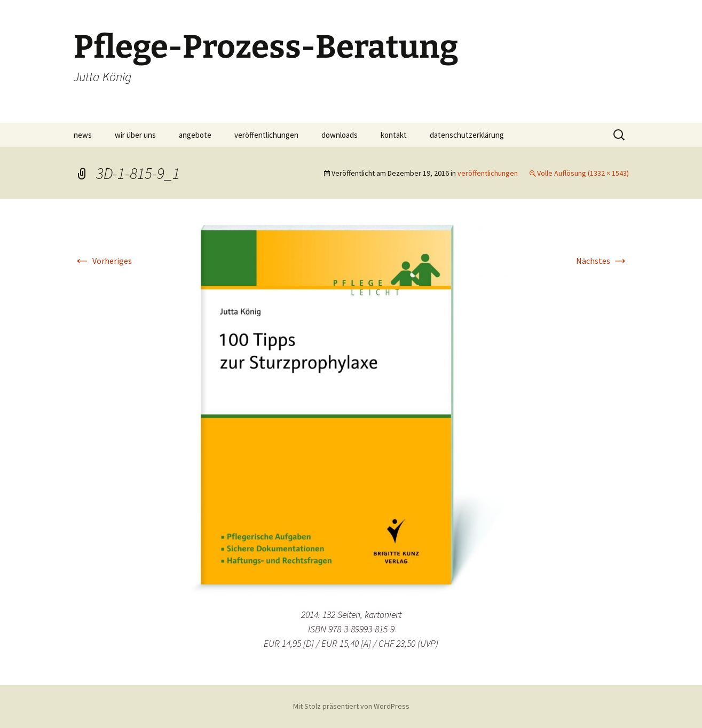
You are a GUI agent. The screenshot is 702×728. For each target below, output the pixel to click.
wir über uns (135, 135)
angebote (195, 135)
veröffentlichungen (266, 135)
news (83, 135)
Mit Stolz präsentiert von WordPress (351, 706)
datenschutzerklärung (467, 135)
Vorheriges (103, 261)
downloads (340, 135)
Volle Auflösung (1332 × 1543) (583, 173)
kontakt (394, 135)
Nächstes (602, 261)
